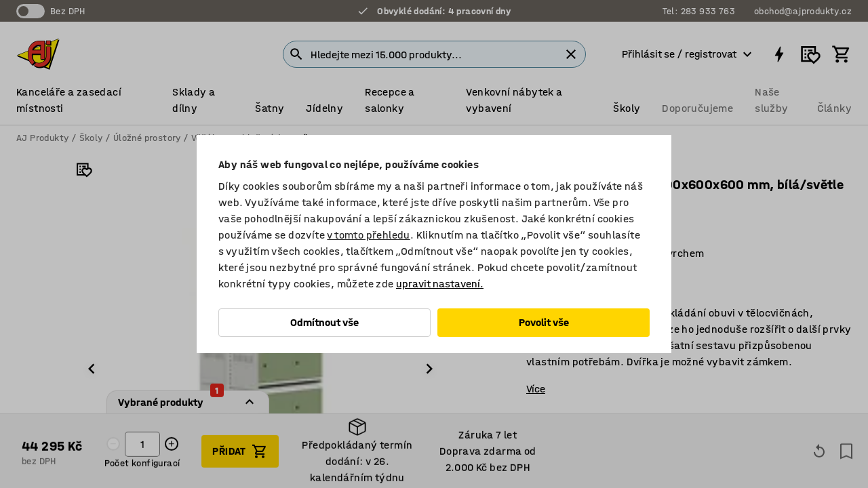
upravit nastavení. (440, 284)
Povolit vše (544, 322)
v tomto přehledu (368, 235)
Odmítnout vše (324, 322)
